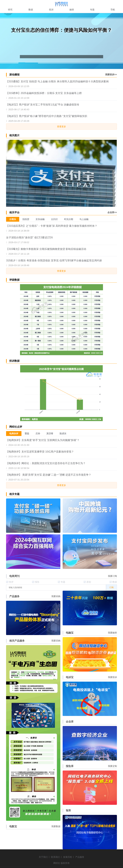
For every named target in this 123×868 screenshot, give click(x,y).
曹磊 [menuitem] (27, 434)
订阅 (111, 587)
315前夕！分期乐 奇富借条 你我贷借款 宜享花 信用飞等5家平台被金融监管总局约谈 (54, 260)
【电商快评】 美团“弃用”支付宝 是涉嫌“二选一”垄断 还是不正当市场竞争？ (49, 475)
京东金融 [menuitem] (40, 219)
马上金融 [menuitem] (84, 219)
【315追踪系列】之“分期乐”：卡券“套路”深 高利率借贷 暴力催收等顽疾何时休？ (52, 226)
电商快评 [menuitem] (14, 434)
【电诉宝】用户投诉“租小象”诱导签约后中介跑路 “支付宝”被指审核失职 (47, 116)
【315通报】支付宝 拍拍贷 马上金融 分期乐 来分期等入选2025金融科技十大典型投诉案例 (57, 81)
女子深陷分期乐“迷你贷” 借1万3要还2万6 (29, 238)
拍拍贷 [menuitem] (26, 219)
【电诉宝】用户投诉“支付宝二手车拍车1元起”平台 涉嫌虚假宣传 (43, 105)
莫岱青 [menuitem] (50, 434)
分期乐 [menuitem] (13, 219)
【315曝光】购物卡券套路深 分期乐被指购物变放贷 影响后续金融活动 (46, 249)
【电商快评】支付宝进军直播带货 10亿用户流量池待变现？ (40, 452)
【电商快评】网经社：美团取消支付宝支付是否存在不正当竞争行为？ (46, 463)
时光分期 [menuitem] (69, 219)
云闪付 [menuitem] (54, 219)
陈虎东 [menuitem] (63, 434)
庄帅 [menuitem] (38, 434)
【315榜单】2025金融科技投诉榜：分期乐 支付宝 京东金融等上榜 (44, 93)
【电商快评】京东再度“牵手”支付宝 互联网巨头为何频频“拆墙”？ (43, 440)
